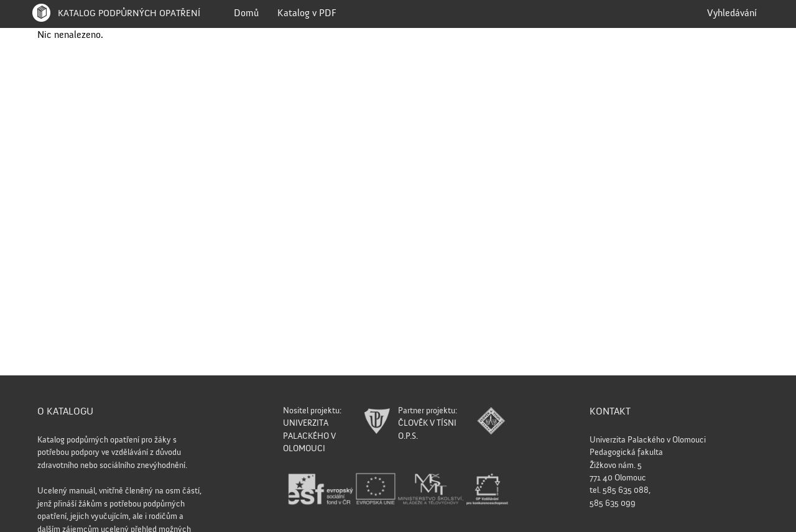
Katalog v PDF (307, 14)
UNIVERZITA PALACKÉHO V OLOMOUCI (309, 436)
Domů (246, 14)
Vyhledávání (732, 14)
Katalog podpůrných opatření (115, 14)
